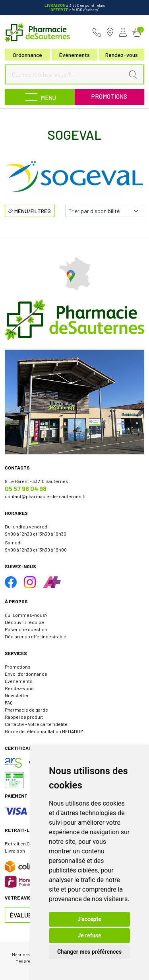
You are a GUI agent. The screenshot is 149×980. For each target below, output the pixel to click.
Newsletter (17, 695)
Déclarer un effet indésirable (36, 636)
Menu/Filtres (30, 211)
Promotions (109, 96)
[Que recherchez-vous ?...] (67, 74)
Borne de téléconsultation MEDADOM (44, 731)
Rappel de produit (24, 717)
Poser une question (26, 629)
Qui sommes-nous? (26, 615)
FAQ (9, 702)
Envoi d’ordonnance (26, 674)
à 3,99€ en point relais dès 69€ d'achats (75, 7)
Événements (74, 55)
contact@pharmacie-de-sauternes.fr (45, 496)
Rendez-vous (19, 688)
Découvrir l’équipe (24, 622)
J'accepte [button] (89, 919)
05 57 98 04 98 (26, 488)
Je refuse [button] (89, 935)
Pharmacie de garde (26, 710)
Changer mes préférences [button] (89, 952)
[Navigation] (40, 97)
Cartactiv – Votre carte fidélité (36, 724)
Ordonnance (27, 55)
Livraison (15, 851)
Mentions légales (28, 954)
